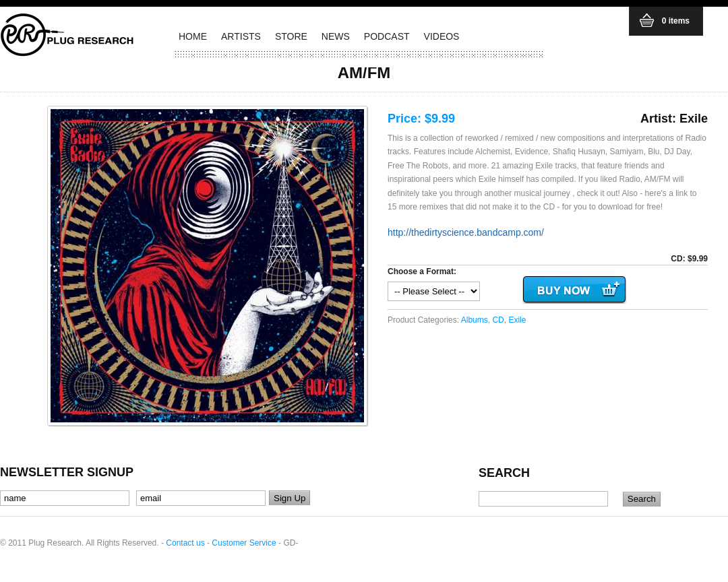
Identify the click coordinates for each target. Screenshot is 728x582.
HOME (193, 36)
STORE (291, 36)
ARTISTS (241, 36)
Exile (517, 320)
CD (498, 320)
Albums (475, 320)
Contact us (185, 543)
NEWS (336, 36)
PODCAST (387, 36)
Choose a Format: (422, 271)
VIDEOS (442, 36)
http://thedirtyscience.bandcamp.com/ (466, 232)
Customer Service (244, 543)
